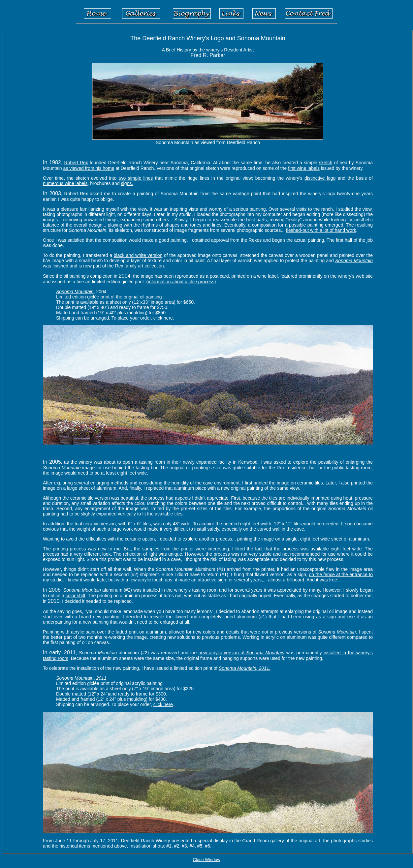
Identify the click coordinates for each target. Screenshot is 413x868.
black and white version (138, 255)
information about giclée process (181, 282)
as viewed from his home (89, 168)
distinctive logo (320, 178)
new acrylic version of (241, 653)
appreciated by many (299, 590)
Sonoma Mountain (354, 261)
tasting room (205, 590)
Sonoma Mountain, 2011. (244, 668)
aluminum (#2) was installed (130, 590)
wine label (268, 276)
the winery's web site (351, 276)
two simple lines (136, 178)
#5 (200, 846)
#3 (184, 846)
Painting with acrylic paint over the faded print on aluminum (104, 632)
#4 (192, 846)
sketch (326, 163)
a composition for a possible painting (286, 225)
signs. (127, 183)
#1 (169, 846)
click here (163, 318)
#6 (207, 846)
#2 (177, 846)
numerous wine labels (65, 183)
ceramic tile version (90, 498)
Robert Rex (76, 163)
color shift (76, 596)
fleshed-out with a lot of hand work (321, 230)
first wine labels (304, 168)
